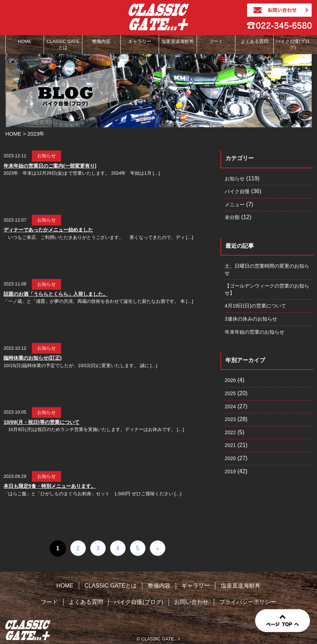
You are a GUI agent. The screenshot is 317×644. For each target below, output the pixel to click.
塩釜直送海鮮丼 (241, 586)
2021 (230, 445)
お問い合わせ (191, 602)
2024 (230, 406)
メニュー (235, 204)
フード (49, 602)
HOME (65, 586)
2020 (230, 458)
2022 (230, 432)
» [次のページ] (157, 548)
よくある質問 (86, 602)
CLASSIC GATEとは (111, 586)
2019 (230, 471)
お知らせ (235, 179)
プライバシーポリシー (248, 602)
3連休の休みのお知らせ (251, 319)
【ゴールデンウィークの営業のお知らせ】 (267, 289)
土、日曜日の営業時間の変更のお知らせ (267, 269)
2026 (230, 380)
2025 (230, 393)
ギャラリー (196, 586)
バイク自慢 (237, 191)
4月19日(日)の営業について (255, 306)
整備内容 (159, 586)
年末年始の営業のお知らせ (255, 332)
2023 (230, 419)
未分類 (232, 217)
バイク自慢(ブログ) (139, 602)
